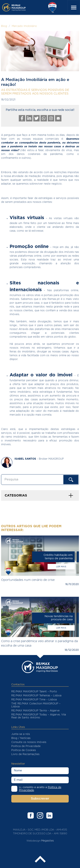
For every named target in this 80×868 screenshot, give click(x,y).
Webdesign (33, 841)
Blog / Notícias (21, 738)
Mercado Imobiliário (24, 26)
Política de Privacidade (26, 746)
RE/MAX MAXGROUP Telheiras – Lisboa (36, 696)
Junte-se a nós (21, 734)
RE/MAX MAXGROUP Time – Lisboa (34, 700)
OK (71, 480)
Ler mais (61, 567)
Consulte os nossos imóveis (29, 742)
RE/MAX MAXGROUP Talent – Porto (34, 691)
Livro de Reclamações (25, 754)
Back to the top (40, 860)
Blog (4, 26)
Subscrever (40, 799)
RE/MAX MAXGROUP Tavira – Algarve (35, 711)
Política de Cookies (24, 750)
